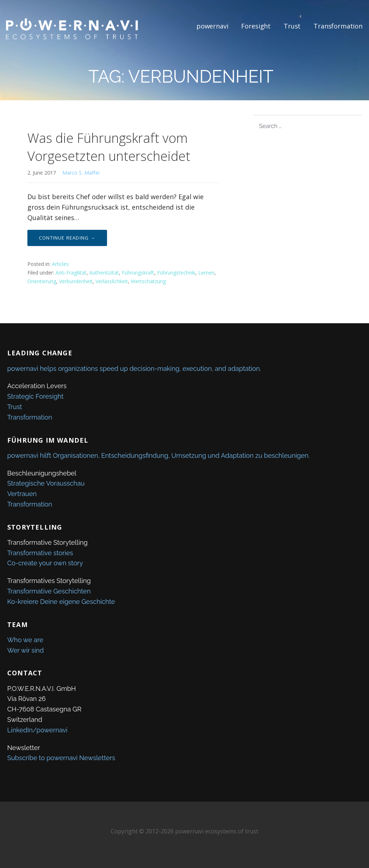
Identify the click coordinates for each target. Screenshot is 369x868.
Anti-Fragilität (71, 273)
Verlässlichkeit (112, 281)
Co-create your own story (45, 563)
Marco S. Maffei (81, 173)
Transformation (338, 26)
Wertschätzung (148, 281)
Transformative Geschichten (49, 591)
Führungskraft (138, 273)
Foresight (256, 26)
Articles (60, 264)
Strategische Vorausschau (46, 483)
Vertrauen (22, 494)
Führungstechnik (176, 273)
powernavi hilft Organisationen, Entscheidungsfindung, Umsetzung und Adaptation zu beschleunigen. (158, 455)
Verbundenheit (76, 281)
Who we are (25, 640)
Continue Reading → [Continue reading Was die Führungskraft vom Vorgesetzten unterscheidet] (67, 238)
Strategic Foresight (35, 396)
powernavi (212, 26)
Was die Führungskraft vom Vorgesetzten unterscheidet (109, 147)
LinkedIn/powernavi (37, 730)
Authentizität (104, 273)
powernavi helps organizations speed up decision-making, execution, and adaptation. (134, 369)
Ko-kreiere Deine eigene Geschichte (61, 602)
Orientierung (42, 281)
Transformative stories (40, 553)
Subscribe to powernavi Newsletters (61, 758)
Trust (292, 26)
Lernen (206, 273)
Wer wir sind (26, 650)
